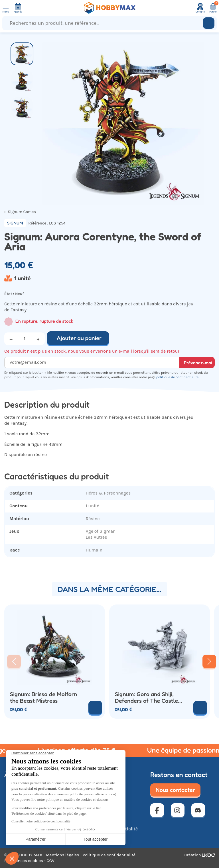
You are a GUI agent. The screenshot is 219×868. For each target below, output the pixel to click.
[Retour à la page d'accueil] (109, 8)
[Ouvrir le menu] (6, 8)
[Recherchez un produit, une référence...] (104, 23)
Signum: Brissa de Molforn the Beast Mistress (44, 698)
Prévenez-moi (198, 363)
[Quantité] (25, 339)
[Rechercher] (209, 23)
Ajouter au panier (79, 338)
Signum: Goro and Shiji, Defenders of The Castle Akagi (146, 698)
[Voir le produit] (200, 708)
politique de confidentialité (178, 377)
